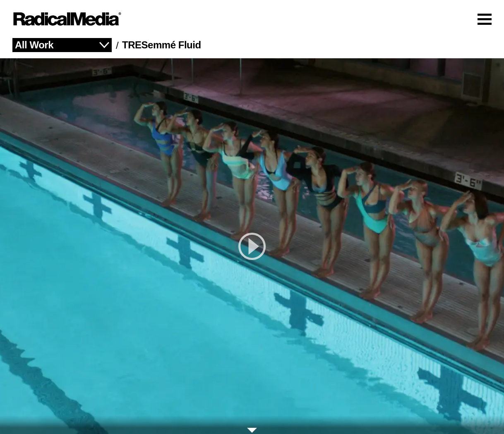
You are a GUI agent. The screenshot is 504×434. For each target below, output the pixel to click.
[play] (252, 246)
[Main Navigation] (252, 19)
